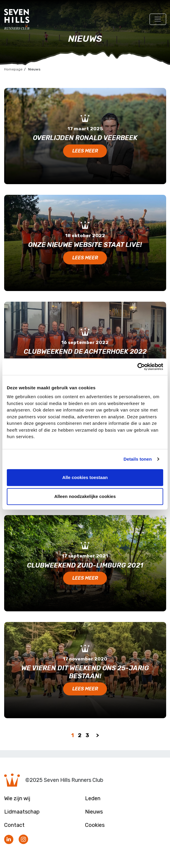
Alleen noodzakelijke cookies (85, 496)
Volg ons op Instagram (23, 840)
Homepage (13, 69)
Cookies (95, 825)
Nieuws (94, 812)
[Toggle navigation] (158, 19)
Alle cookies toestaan (85, 477)
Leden (93, 798)
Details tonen (138, 459)
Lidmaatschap (22, 812)
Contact (14, 825)
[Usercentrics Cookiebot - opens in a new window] (137, 367)
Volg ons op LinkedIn (9, 840)
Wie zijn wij (17, 798)
